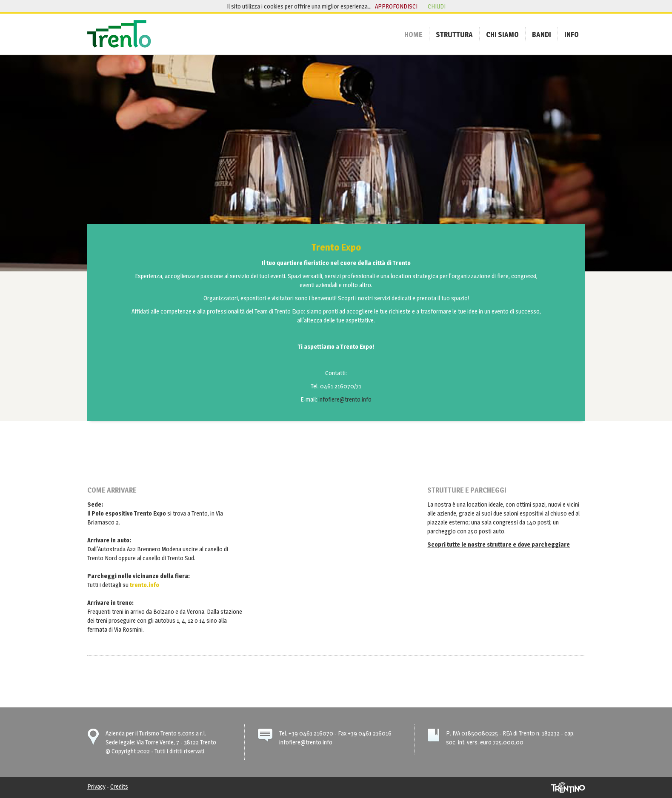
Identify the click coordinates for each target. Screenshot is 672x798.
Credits (119, 786)
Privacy (96, 786)
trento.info (144, 585)
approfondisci (396, 6)
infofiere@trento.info (345, 399)
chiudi (437, 6)
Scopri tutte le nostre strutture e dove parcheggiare (499, 544)
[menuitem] (413, 34)
